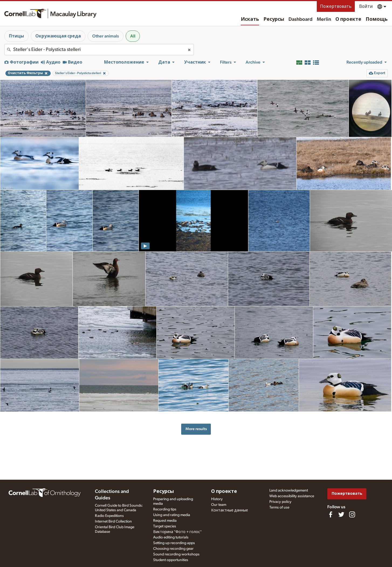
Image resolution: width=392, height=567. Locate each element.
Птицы (16, 36)
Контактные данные (230, 510)
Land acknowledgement (289, 490)
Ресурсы (274, 19)
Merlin (324, 19)
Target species (165, 526)
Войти (366, 6)
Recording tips (165, 509)
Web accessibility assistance (292, 496)
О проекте (348, 19)
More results (196, 429)
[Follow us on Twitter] (341, 514)
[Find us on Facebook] (331, 514)
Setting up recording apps (174, 543)
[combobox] (99, 50)
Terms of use (279, 507)
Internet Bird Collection (113, 521)
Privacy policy (280, 502)
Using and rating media (172, 515)
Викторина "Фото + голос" (177, 532)
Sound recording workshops (176, 554)
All (133, 36)
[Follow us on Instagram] (352, 514)
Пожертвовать (336, 6)
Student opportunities (171, 560)
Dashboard (300, 19)
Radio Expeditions (109, 516)
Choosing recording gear (173, 549)
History (217, 499)
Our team (219, 505)
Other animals (106, 36)
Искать (250, 19)
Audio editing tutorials (171, 537)
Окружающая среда (58, 36)
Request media (165, 521)
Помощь (377, 19)
